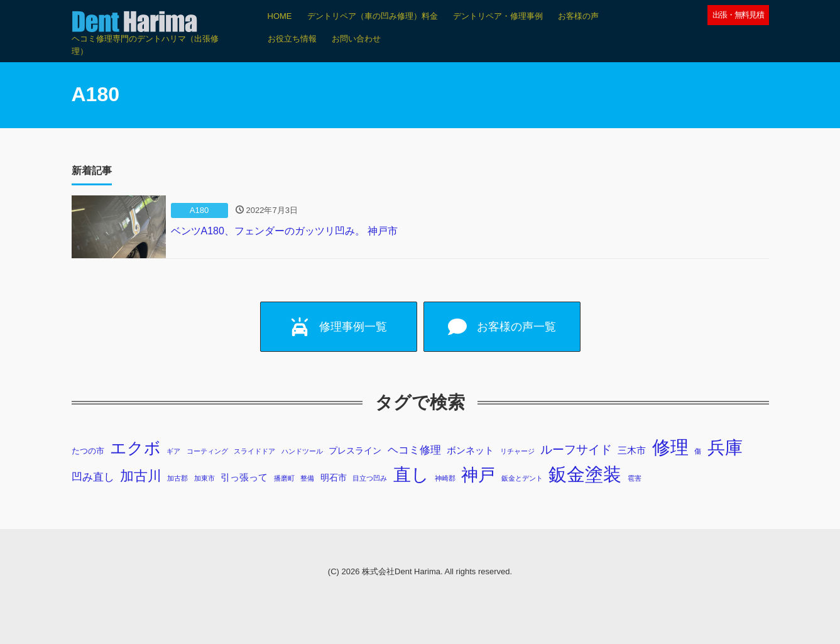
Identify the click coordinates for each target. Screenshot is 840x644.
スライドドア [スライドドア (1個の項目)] (254, 451)
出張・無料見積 (738, 15)
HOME (280, 16)
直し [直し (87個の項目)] (411, 474)
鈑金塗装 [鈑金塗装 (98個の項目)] (585, 474)
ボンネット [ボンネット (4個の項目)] (470, 450)
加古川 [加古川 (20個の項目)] (141, 476)
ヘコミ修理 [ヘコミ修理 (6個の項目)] (414, 450)
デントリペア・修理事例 (498, 16)
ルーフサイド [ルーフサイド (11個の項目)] (576, 450)
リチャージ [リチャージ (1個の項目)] (517, 451)
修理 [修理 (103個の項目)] (670, 447)
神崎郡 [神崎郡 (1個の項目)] (445, 478)
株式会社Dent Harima (401, 571)
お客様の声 (578, 16)
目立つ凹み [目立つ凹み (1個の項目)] (370, 478)
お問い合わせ (356, 39)
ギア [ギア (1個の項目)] (173, 451)
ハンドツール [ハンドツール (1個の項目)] (302, 451)
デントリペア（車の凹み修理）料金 (373, 16)
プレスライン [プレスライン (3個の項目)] (355, 450)
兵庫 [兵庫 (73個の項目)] (725, 448)
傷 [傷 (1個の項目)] (698, 451)
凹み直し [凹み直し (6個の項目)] (93, 477)
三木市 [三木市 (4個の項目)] (632, 450)
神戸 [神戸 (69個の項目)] (478, 475)
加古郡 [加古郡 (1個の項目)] (177, 478)
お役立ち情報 (292, 39)
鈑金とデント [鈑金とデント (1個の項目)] (522, 478)
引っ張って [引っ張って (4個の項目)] (244, 477)
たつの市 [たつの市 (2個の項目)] (88, 451)
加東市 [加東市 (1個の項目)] (205, 478)
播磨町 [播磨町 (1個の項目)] (284, 478)
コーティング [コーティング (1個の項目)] (207, 451)
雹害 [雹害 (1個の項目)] (635, 478)
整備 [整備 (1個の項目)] (307, 478)
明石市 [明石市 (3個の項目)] (334, 478)
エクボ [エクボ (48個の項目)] (135, 448)
